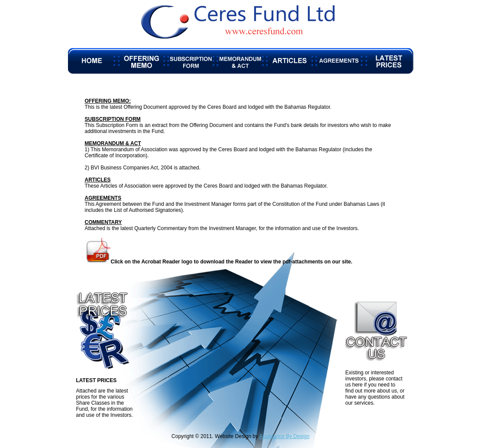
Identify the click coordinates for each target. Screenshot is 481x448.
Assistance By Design (284, 436)
